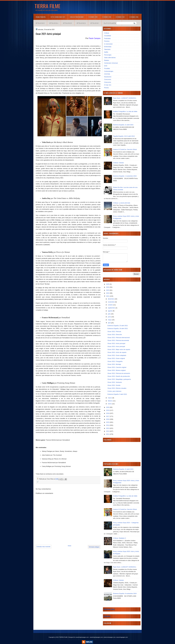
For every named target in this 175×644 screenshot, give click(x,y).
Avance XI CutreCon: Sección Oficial (125, 149)
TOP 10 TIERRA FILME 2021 (58, 17)
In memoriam (108, 44)
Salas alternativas (110, 58)
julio (109, 314)
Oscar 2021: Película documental (118, 340)
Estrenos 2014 (54, 23)
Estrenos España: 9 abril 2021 (117, 394)
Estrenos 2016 (134, 17)
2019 (108, 410)
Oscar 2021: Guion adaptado (117, 355)
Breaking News (109, 609)
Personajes (108, 55)
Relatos (107, 60)
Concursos (108, 79)
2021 (108, 296)
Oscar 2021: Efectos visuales (117, 388)
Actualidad (108, 36)
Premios (107, 41)
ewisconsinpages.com (110, 637)
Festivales (107, 38)
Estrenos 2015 (40, 23)
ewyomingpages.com (122, 637)
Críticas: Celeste (118, 163)
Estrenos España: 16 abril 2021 (118, 328)
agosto (110, 311)
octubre (111, 305)
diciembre (111, 299)
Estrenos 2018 (107, 17)
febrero (110, 401)
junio (110, 317)
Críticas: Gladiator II (119, 538)
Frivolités (107, 68)
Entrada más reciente (44, 547)
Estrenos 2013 (67, 23)
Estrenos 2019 (93, 17)
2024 (108, 287)
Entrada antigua (94, 547)
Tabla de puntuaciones (77, 17)
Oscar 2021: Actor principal (116, 346)
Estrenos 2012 (81, 23)
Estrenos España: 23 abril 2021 (118, 326)
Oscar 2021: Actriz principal (116, 343)
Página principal (41, 17)
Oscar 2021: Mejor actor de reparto (119, 349)
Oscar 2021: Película (114, 331)
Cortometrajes (109, 71)
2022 (108, 293)
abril (109, 323)
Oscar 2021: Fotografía (115, 361)
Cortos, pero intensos (114, 391)
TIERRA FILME (47, 6)
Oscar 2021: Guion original (116, 358)
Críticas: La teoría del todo (122, 203)
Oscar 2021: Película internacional (119, 338)
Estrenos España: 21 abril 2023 (123, 125)
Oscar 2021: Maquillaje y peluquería (119, 379)
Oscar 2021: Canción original (117, 367)
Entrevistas (108, 47)
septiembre (112, 308)
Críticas (107, 33)
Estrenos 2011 (95, 23)
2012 (108, 431)
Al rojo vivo (108, 85)
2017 (108, 416)
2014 (108, 425)
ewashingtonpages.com (82, 637)
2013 (108, 428)
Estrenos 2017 (120, 17)
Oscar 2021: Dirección (115, 335)
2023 (108, 290)
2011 (108, 434)
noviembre (111, 302)
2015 (108, 422)
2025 (108, 284)
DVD (106, 66)
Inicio (70, 546)
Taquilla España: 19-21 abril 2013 (124, 136)
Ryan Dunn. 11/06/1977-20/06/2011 (125, 98)
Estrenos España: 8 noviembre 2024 (125, 593)
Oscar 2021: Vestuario (115, 382)
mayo (110, 320)
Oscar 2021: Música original (116, 370)
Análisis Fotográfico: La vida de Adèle (125, 111)
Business (107, 616)
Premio (106, 88)
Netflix (106, 52)
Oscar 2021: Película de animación (119, 373)
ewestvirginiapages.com (96, 637)
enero (110, 404)
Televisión (107, 49)
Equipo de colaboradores (112, 23)
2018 (108, 413)
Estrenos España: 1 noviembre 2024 (125, 176)
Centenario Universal (111, 63)
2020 (108, 407)
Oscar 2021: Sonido (114, 385)
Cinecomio (108, 82)
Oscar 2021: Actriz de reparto (117, 352)
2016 (108, 419)
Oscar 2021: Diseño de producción (119, 376)
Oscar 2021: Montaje (114, 364)
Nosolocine (108, 77)
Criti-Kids (107, 74)
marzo (110, 398)
